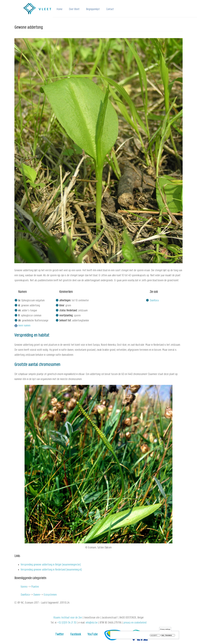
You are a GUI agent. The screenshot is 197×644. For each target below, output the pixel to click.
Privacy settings (165, 630)
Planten (35, 587)
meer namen (24, 326)
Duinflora (154, 301)
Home (59, 9)
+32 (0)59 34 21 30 (67, 623)
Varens (24, 587)
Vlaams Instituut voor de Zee (68, 618)
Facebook (76, 635)
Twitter (60, 635)
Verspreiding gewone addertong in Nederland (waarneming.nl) (51, 570)
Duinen (37, 595)
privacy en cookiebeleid (135, 623)
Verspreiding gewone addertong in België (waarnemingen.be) (51, 565)
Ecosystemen (50, 595)
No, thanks (167, 636)
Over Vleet (74, 9)
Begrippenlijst (93, 9)
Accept (154, 636)
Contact (110, 9)
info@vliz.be (92, 623)
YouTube (93, 635)
